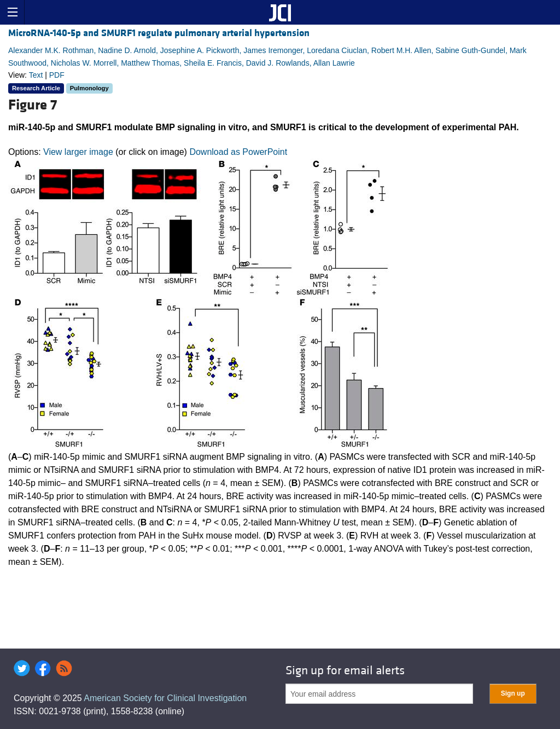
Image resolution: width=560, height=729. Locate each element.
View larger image (78, 152)
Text (36, 75)
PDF (57, 75)
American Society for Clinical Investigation (165, 698)
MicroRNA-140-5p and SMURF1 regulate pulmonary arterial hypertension (159, 33)
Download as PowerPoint (238, 152)
